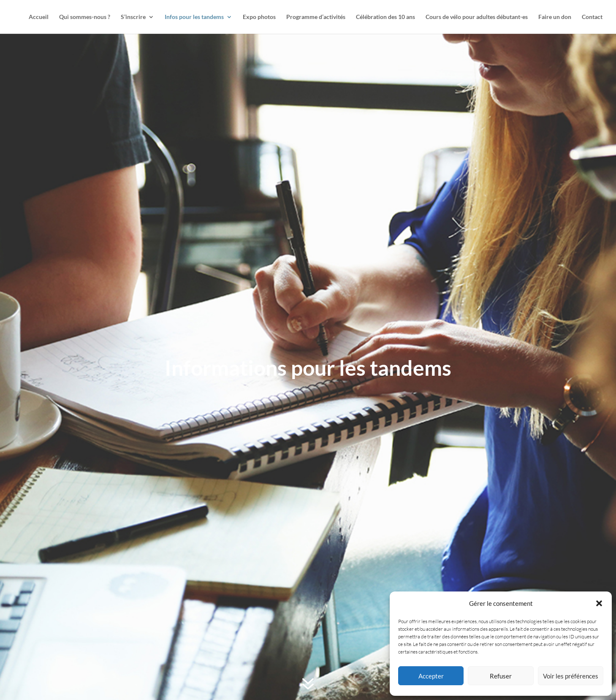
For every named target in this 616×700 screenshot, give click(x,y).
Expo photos (259, 17)
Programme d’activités (316, 17)
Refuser (501, 676)
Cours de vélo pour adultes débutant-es (477, 17)
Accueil (39, 17)
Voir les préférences (571, 676)
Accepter (431, 676)
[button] (599, 603)
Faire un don (555, 17)
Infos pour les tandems (194, 17)
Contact (592, 17)
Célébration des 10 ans (385, 17)
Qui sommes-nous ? (85, 17)
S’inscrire (133, 17)
